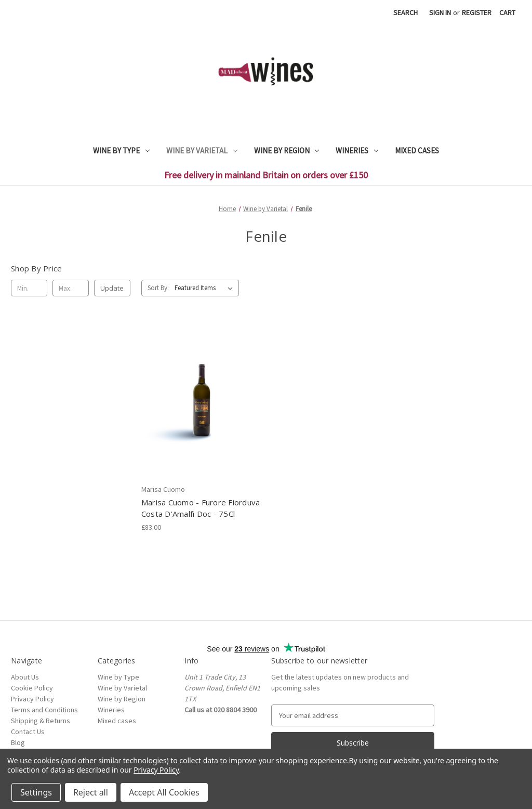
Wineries (357, 151)
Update (112, 288)
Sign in (440, 12)
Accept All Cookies (164, 792)
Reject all (91, 792)
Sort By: (158, 288)
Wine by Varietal (202, 151)
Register (477, 12)
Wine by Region (287, 151)
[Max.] (71, 288)
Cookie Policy (32, 688)
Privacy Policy (32, 699)
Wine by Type (121, 151)
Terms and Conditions (44, 710)
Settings (36, 792)
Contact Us (28, 732)
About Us (25, 677)
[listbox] (206, 288)
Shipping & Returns (41, 721)
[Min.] (29, 288)
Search (405, 12)
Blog (18, 742)
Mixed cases (417, 151)
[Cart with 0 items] (507, 13)
